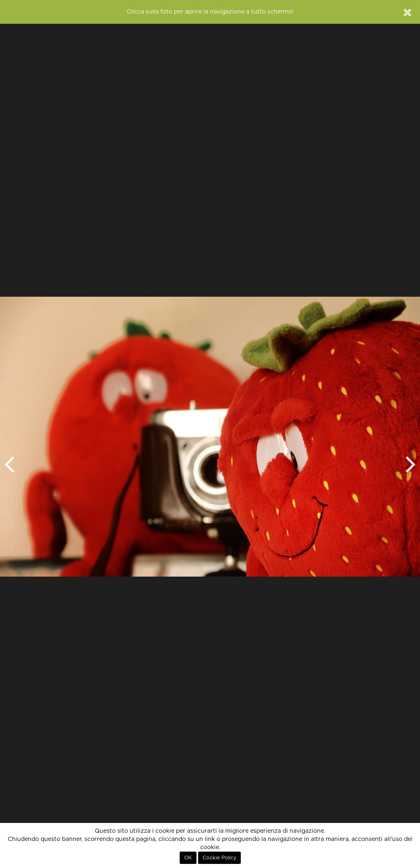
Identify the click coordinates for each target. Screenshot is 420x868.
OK (188, 858)
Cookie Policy (219, 858)
